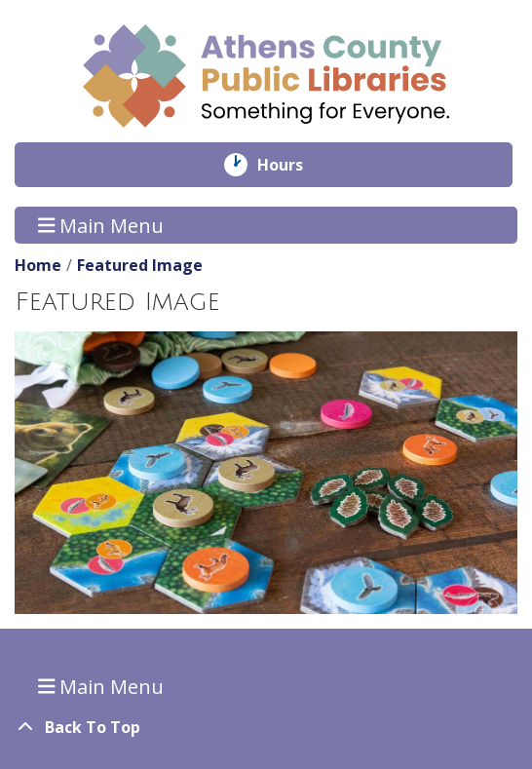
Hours (294, 165)
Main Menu (101, 225)
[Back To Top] (266, 727)
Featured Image (140, 265)
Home (38, 265)
